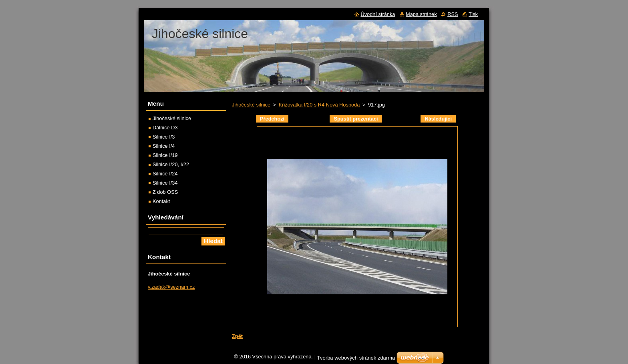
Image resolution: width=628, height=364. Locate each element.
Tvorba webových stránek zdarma (356, 360)
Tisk (473, 14)
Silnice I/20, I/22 (171, 164)
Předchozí (272, 119)
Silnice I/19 (165, 155)
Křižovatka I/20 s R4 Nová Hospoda (319, 105)
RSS (453, 14)
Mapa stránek (421, 14)
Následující (438, 119)
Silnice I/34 (165, 183)
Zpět (237, 336)
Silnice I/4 (164, 146)
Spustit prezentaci (356, 119)
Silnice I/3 (164, 137)
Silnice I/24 (165, 174)
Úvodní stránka (378, 14)
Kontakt (161, 201)
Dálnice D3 (165, 128)
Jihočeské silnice (251, 105)
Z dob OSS (165, 192)
